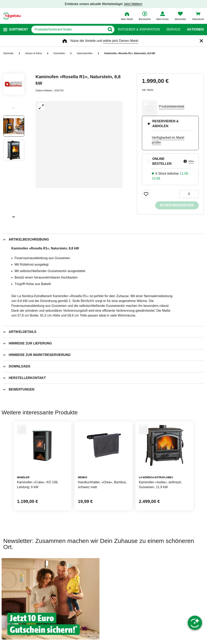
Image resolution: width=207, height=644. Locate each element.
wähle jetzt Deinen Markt (121, 41)
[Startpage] (12, 16)
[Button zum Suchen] (110, 30)
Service (173, 30)
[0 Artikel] (189, 194)
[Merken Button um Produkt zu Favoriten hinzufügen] (146, 194)
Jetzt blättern (133, 4)
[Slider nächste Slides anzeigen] (14, 215)
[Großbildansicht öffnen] (79, 145)
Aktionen (195, 30)
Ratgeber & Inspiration (139, 30)
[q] (68, 30)
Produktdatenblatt (172, 106)
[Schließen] (201, 41)
